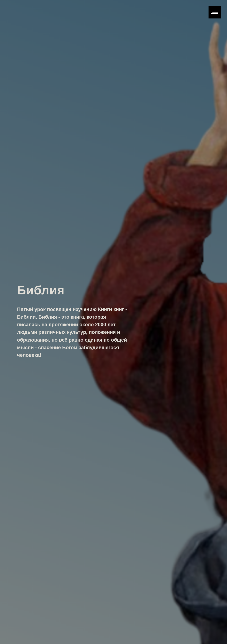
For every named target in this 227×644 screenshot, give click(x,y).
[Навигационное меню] (215, 12)
